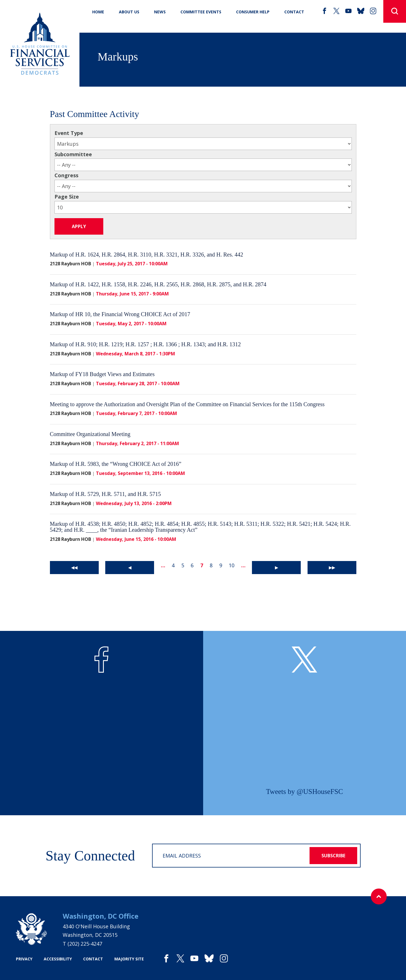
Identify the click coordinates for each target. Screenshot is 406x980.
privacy (24, 959)
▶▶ (332, 567)
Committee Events (201, 12)
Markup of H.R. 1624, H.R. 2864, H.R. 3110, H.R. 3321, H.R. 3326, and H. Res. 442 (147, 255)
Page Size (67, 197)
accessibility (58, 959)
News (160, 12)
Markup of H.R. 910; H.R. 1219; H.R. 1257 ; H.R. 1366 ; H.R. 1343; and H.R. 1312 (145, 344)
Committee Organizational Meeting (90, 434)
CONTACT (294, 12)
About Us (129, 12)
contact (93, 959)
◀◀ (74, 567)
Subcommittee (73, 154)
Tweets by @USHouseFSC (305, 792)
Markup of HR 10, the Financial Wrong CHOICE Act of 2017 (120, 314)
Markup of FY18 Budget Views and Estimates (102, 374)
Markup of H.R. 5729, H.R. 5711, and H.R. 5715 (105, 494)
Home (98, 12)
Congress (66, 175)
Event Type (69, 133)
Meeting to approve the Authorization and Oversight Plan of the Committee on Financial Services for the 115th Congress (187, 404)
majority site (129, 959)
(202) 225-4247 (85, 944)
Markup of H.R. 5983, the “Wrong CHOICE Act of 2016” (116, 464)
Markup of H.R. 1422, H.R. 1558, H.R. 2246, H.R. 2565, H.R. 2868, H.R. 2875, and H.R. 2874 (158, 284)
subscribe (333, 856)
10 (232, 565)
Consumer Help (253, 12)
